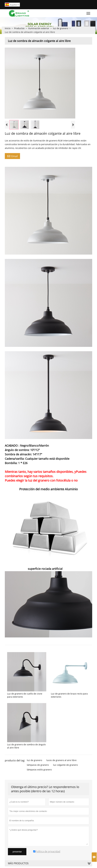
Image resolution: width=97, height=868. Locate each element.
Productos (19, 28)
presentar (17, 852)
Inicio (8, 28)
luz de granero (61, 28)
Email (12, 156)
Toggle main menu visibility (89, 13)
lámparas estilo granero (39, 770)
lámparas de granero (38, 765)
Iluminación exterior (39, 28)
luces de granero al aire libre (61, 760)
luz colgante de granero (65, 765)
